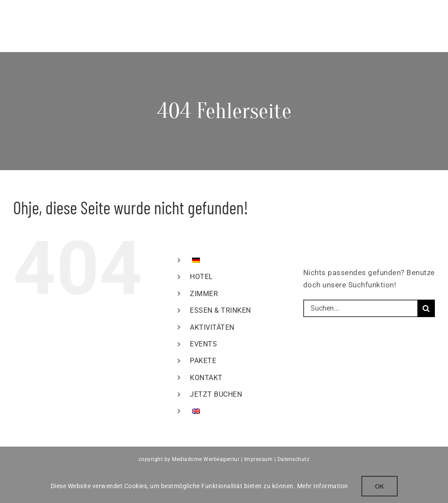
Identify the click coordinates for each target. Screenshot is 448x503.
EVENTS (203, 344)
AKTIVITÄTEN (212, 327)
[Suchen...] (360, 308)
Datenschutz (294, 459)
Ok (380, 486)
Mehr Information (323, 486)
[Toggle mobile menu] (430, 13)
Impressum (259, 459)
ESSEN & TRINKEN (220, 310)
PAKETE (203, 361)
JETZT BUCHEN (216, 394)
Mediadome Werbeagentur (206, 459)
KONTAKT (206, 378)
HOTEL (201, 277)
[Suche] (426, 308)
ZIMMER (204, 294)
